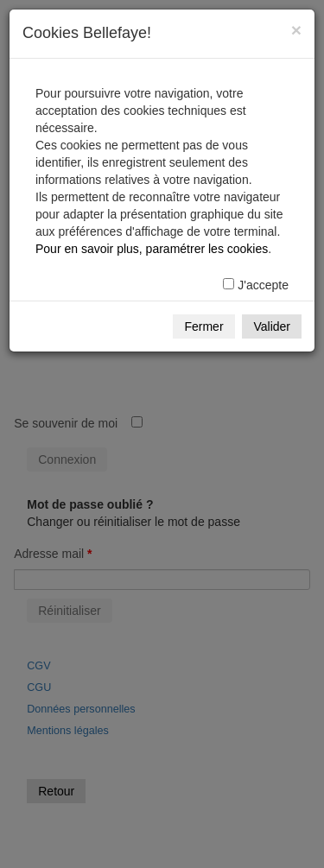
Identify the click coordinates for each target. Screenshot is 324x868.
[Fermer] (296, 30)
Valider (272, 326)
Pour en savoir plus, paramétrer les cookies (152, 249)
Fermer (203, 326)
